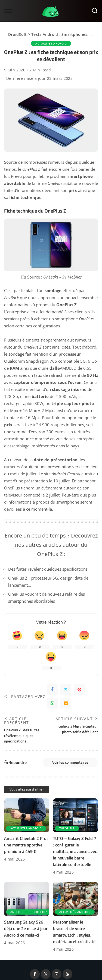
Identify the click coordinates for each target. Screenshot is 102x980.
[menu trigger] (11, 11)
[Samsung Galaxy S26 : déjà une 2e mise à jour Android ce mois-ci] (27, 899)
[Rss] (67, 974)
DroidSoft (17, 34)
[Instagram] (57, 974)
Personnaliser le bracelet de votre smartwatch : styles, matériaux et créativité (74, 932)
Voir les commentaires (70, 762)
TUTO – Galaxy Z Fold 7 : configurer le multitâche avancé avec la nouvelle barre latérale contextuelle (75, 851)
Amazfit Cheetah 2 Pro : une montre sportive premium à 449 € (26, 845)
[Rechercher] (95, 11)
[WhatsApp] (52, 703)
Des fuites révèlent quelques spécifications (48, 569)
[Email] (66, 703)
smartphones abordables (32, 601)
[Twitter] (66, 690)
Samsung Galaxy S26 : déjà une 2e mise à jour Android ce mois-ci (26, 928)
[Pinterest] (79, 690)
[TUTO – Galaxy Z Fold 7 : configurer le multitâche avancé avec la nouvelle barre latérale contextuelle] (76, 815)
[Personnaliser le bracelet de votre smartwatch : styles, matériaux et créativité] (76, 899)
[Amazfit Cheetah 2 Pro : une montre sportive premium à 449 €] (27, 815)
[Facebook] (52, 690)
